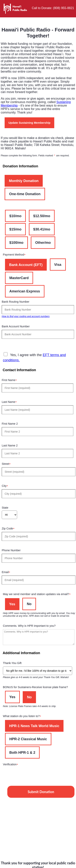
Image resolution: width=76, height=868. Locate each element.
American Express (25, 291)
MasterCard (19, 278)
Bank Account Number (17, 327)
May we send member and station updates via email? (38, 595)
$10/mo (15, 216)
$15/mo (15, 229)
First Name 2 (11, 424)
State (5, 508)
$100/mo (16, 243)
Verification (11, 765)
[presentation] (32, 775)
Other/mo (43, 243)
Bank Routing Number (17, 302)
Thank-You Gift (14, 663)
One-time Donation (25, 194)
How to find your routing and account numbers (26, 316)
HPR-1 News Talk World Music (34, 726)
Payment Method (15, 255)
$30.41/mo (42, 229)
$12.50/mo (42, 216)
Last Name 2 (11, 446)
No (29, 604)
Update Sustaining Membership (29, 123)
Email (7, 573)
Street (7, 464)
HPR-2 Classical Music (28, 739)
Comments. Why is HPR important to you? (31, 626)
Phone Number (13, 551)
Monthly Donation (24, 181)
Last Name (10, 402)
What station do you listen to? (23, 717)
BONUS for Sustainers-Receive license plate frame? (37, 688)
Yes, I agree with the (34, 357)
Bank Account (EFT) (26, 265)
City (6, 486)
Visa (58, 265)
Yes (12, 604)
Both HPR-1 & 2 (22, 752)
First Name (10, 381)
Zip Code (9, 529)
